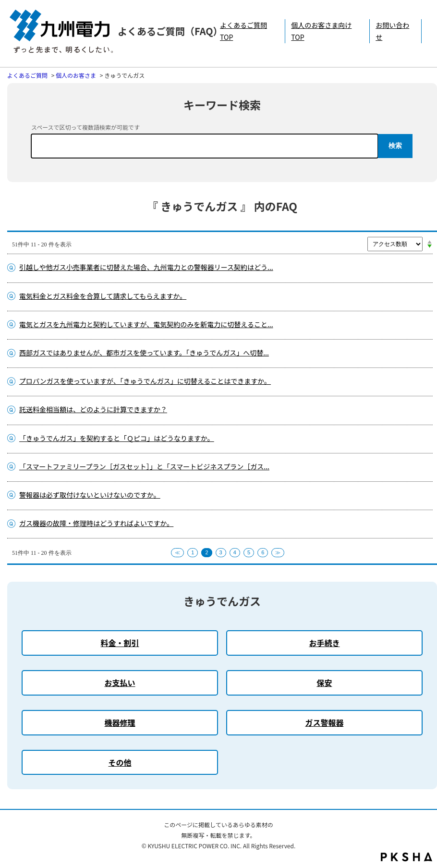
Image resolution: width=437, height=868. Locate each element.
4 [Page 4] (235, 552)
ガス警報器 (324, 722)
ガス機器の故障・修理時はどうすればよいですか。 (96, 523)
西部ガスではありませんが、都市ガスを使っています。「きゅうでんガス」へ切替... (144, 353)
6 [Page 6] (263, 552)
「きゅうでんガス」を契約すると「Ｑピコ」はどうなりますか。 (117, 438)
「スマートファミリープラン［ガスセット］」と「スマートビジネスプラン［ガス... (144, 466)
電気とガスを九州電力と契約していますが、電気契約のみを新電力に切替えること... (146, 324)
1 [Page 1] (193, 552)
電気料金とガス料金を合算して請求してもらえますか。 (103, 296)
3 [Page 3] (221, 552)
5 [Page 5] (249, 552)
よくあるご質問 (27, 75)
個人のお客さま (76, 75)
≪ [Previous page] (177, 552)
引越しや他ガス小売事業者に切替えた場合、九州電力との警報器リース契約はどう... (146, 267)
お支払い (120, 683)
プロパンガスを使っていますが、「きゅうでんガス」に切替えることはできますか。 (145, 381)
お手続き (324, 643)
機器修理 (120, 722)
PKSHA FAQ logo (407, 857)
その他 (120, 762)
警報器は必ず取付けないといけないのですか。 (90, 495)
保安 (324, 683)
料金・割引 (120, 643)
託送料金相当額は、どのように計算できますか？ (93, 409)
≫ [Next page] (278, 552)
